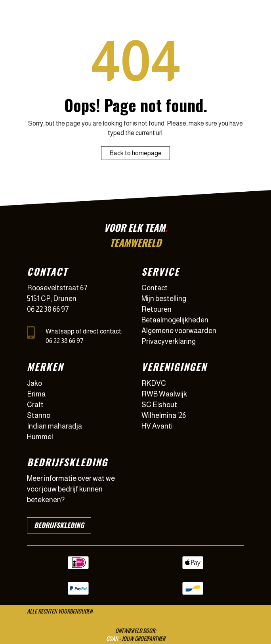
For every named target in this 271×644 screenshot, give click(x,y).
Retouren (156, 309)
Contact (155, 288)
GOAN (112, 638)
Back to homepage (135, 153)
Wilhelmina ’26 (164, 415)
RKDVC (154, 383)
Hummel (40, 437)
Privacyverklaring (169, 341)
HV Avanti (157, 426)
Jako (34, 383)
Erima (36, 394)
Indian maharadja (54, 426)
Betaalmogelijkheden (175, 320)
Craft (35, 405)
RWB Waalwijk (164, 394)
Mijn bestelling (164, 299)
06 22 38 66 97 (48, 309)
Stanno (39, 415)
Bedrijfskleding (59, 525)
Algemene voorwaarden (179, 331)
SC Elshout (159, 405)
